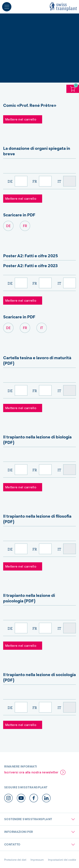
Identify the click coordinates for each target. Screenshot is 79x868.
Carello (73, 89)
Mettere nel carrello (21, 119)
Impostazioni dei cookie (62, 860)
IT (59, 181)
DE (10, 181)
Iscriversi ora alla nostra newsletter (31, 772)
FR (35, 181)
